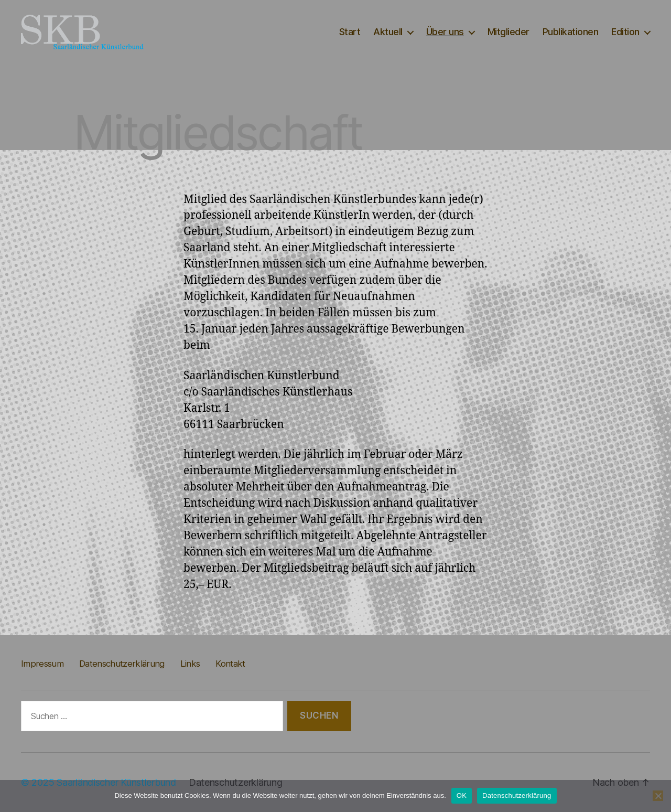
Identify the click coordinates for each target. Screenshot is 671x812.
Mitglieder (508, 32)
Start (350, 32)
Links (190, 664)
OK (462, 795)
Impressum (42, 664)
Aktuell (388, 32)
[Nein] (658, 796)
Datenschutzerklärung (122, 664)
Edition (625, 32)
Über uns (445, 32)
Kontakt (230, 664)
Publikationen (571, 32)
